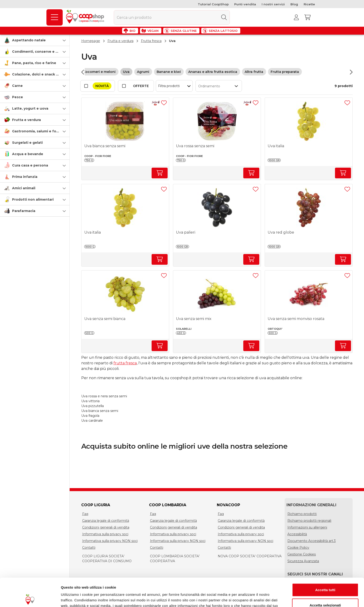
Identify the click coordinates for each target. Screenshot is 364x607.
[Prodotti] (55, 17)
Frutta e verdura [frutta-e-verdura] (26, 120)
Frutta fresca (151, 41)
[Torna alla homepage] (86, 17)
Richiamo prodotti (302, 514)
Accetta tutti (325, 561)
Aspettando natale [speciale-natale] (29, 40)
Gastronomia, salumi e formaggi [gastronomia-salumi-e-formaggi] (40, 131)
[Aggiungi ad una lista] (164, 103)
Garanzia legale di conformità (106, 521)
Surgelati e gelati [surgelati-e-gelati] (27, 143)
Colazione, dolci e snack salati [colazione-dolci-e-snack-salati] (39, 74)
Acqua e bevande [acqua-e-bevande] (28, 154)
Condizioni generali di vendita (106, 527)
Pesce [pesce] (18, 97)
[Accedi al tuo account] (296, 17)
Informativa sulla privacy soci (105, 534)
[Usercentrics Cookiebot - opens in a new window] (30, 598)
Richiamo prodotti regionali (309, 521)
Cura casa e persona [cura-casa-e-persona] (30, 165)
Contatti (89, 548)
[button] (35, 40)
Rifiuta (325, 592)
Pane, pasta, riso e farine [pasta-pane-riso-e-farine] (34, 63)
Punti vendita (245, 4)
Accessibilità (297, 534)
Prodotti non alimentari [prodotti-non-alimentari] (33, 199)
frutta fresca (125, 363)
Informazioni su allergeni (307, 527)
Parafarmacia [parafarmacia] (24, 211)
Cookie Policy (298, 548)
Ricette (309, 4)
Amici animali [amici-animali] (24, 188)
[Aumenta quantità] (159, 173)
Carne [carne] (17, 86)
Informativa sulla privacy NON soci (110, 541)
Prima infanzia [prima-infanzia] (25, 177)
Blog (294, 4)
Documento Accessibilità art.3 (312, 541)
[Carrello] (308, 17)
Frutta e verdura (120, 41)
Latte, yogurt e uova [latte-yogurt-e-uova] (30, 108)
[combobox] (172, 17)
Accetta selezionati (325, 577)
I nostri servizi (273, 4)
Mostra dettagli (244, 598)
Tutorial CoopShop (213, 4)
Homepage (91, 41)
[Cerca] (224, 17)
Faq (85, 514)
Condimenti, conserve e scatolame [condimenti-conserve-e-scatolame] (43, 52)
